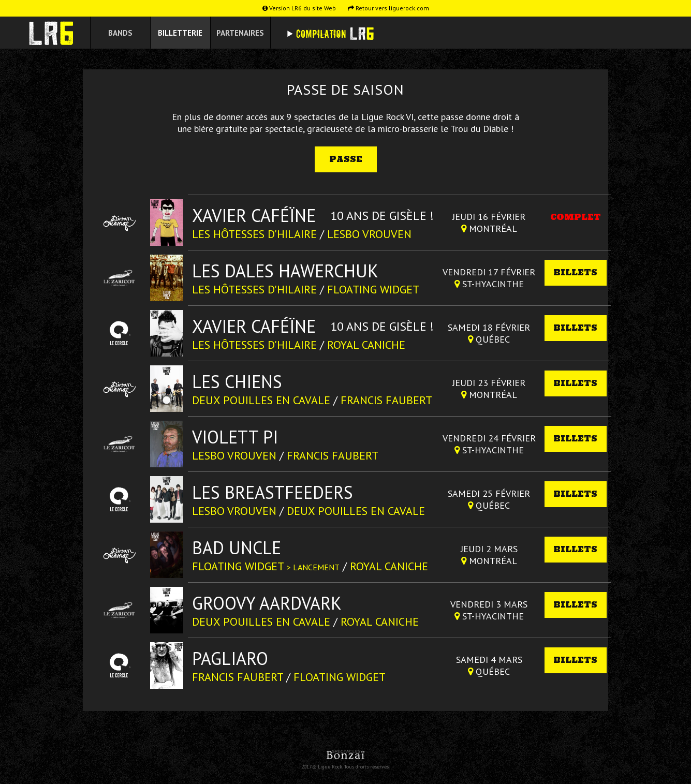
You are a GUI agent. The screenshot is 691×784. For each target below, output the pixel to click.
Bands (120, 33)
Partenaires (240, 33)
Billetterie (180, 33)
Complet (576, 217)
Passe (346, 159)
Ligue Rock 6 (55, 33)
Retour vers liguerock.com (388, 8)
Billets (575, 272)
